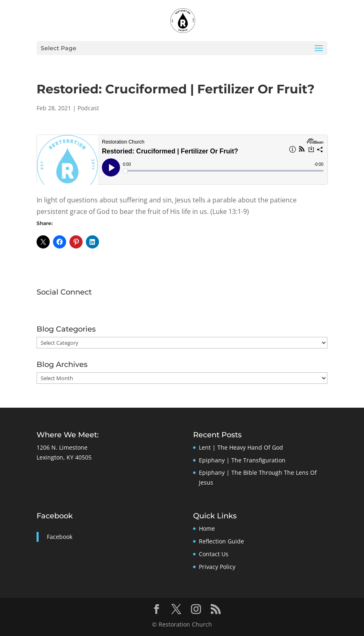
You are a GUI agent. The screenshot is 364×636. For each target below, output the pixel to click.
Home (207, 528)
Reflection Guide (221, 541)
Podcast (88, 108)
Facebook (55, 516)
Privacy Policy (217, 567)
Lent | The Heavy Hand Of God (241, 447)
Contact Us (214, 554)
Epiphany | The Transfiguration (242, 460)
